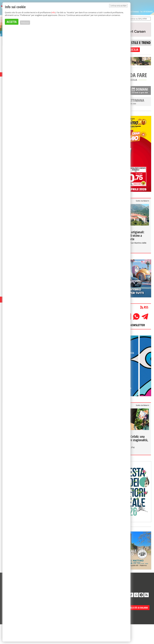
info (53, 12)
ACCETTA (12, 22)
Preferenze (25, 23)
